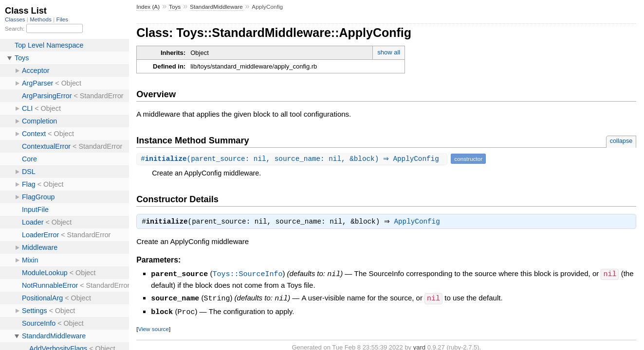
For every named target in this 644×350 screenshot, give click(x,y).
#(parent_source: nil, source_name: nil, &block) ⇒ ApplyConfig (293, 159)
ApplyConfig (420, 223)
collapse (621, 141)
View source (153, 328)
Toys (175, 7)
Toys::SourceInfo (247, 275)
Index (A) (148, 7)
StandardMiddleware (216, 7)
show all (389, 52)
